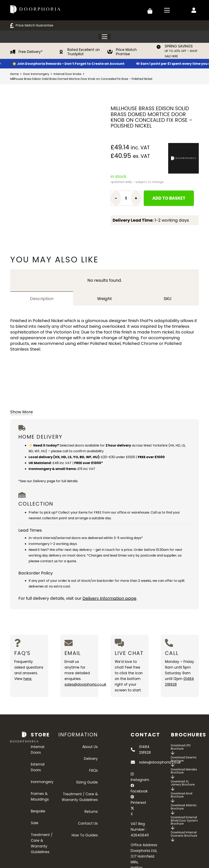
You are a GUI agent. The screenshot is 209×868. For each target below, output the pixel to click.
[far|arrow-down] (173, 753)
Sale (35, 823)
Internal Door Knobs (68, 74)
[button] (167, 10)
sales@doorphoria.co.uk (85, 684)
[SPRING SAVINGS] (161, 47)
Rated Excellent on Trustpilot (84, 52)
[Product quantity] (126, 198)
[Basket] (150, 10)
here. (28, 679)
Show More (22, 412)
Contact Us (88, 823)
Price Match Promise (126, 52)
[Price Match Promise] (112, 52)
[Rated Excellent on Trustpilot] (63, 52)
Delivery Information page (109, 598)
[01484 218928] (135, 750)
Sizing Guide (87, 782)
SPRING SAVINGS (179, 46)
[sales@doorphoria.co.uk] (135, 762)
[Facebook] (132, 785)
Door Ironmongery (36, 74)
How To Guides (85, 835)
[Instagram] (132, 774)
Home (14, 74)
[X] (132, 808)
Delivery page (44, 481)
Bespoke (38, 811)
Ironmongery (42, 782)
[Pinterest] (132, 797)
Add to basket (169, 198)
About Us (90, 747)
